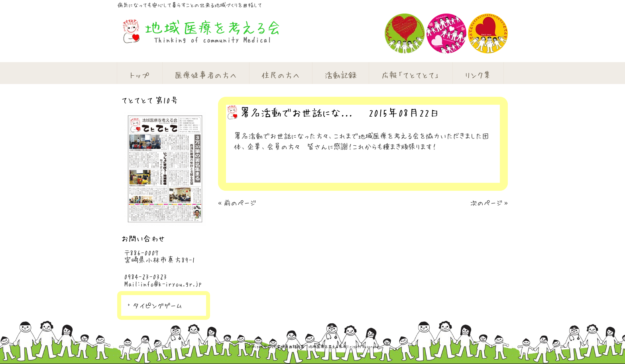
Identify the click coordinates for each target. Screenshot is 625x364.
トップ (140, 75)
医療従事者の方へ (206, 75)
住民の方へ (281, 75)
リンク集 (478, 75)
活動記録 (340, 75)
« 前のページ (237, 203)
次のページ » (489, 203)
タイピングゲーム (157, 305)
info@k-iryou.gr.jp (171, 284)
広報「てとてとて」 (411, 75)
